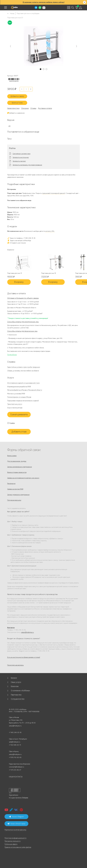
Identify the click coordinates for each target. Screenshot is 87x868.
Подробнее (12, 355)
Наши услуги (16, 682)
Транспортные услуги (15, 404)
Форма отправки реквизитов (17, 472)
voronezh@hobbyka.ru (16, 767)
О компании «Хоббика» (20, 691)
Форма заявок (12, 456)
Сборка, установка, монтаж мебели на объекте (23, 371)
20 (9, 126)
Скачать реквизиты (19, 415)
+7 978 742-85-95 (15, 757)
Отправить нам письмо (17, 243)
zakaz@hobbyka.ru (27, 632)
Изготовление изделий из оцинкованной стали (23, 383)
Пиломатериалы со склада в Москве (19, 397)
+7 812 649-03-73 (15, 745)
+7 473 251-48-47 (15, 770)
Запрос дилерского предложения (18, 495)
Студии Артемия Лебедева (19, 798)
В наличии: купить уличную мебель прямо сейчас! (44, 2)
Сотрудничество (18, 699)
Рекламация (11, 484)
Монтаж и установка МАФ (16, 394)
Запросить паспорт (19, 161)
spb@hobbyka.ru (15, 742)
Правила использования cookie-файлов (18, 847)
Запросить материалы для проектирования (27, 165)
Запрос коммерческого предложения (20, 467)
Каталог (14, 678)
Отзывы (33, 108)
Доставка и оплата (45, 108)
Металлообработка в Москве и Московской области (25, 390)
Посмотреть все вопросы (15, 665)
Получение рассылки (14, 500)
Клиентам (15, 686)
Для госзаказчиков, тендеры (17, 461)
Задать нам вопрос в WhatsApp (19, 241)
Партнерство (16, 695)
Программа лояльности (13, 841)
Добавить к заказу (17, 96)
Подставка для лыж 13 (15, 273)
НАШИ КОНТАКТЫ (16, 777)
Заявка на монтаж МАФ (15, 489)
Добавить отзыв (19, 432)
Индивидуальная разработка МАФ (19, 387)
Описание (25, 108)
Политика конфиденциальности (15, 838)
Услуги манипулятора (15, 408)
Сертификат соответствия (21, 154)
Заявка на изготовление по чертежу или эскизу (23, 478)
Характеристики (13, 108)
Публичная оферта (11, 844)
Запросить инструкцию (21, 157)
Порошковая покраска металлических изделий (23, 401)
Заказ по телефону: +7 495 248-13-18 (21, 238)
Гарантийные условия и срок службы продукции (24, 367)
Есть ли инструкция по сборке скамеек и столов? (24, 657)
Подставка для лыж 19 (49, 273)
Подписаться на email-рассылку (15, 830)
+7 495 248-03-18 (15, 732)
